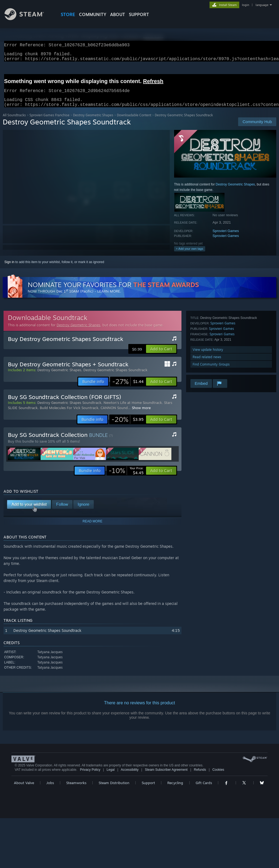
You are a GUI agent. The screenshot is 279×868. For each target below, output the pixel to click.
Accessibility (130, 776)
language (262, 5)
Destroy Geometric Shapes (93, 122)
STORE (68, 14)
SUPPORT (139, 14)
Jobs (50, 789)
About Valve (24, 789)
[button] (161, 355)
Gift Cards (204, 789)
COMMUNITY (93, 14)
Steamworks (76, 789)
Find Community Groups (211, 371)
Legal (110, 776)
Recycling (175, 789)
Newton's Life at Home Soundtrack (133, 409)
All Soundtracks (14, 122)
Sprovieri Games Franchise (49, 122)
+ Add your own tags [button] (190, 255)
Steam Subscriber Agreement (166, 776)
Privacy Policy (90, 776)
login (245, 5)
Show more (141, 414)
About (118, 14)
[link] (128, 388)
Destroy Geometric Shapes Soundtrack (115, 376)
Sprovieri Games (226, 237)
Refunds (200, 776)
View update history (208, 356)
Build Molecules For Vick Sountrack (69, 414)
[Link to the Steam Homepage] (28, 19)
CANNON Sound (114, 414)
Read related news (207, 363)
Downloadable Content (134, 122)
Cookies (218, 776)
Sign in (9, 269)
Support (148, 789)
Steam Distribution (114, 789)
